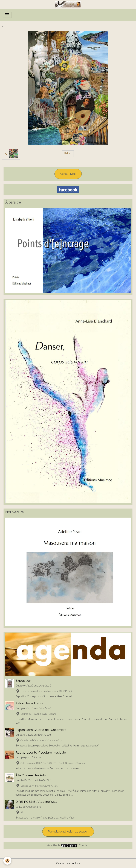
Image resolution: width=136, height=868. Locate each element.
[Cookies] (8, 861)
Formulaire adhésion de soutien (68, 832)
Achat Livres (68, 174)
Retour (68, 153)
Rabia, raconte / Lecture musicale (41, 752)
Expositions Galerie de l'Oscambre (41, 730)
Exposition (23, 681)
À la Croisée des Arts (31, 775)
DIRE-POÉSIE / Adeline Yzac (36, 802)
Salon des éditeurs (29, 703)
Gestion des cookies (68, 863)
